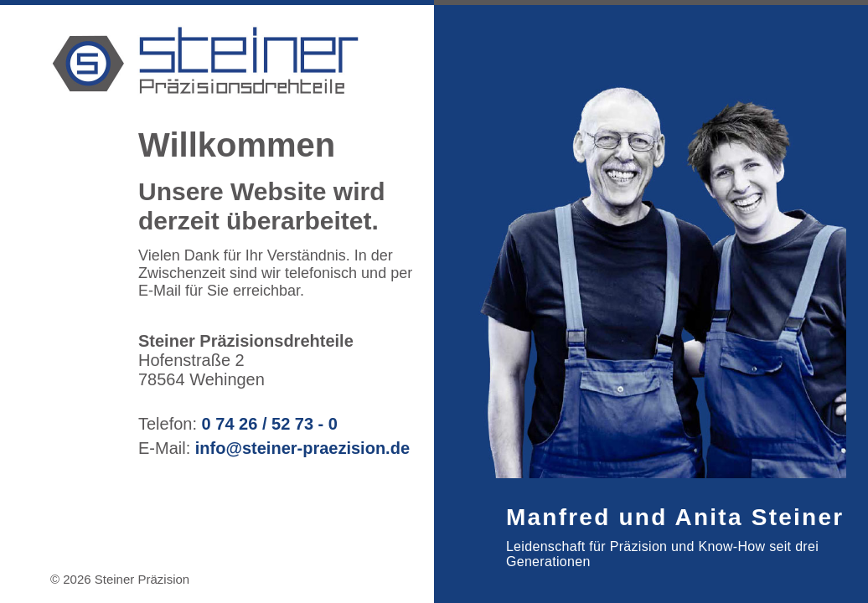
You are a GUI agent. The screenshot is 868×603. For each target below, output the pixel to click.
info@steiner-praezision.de (302, 448)
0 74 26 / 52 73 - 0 (267, 424)
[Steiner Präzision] (361, 63)
